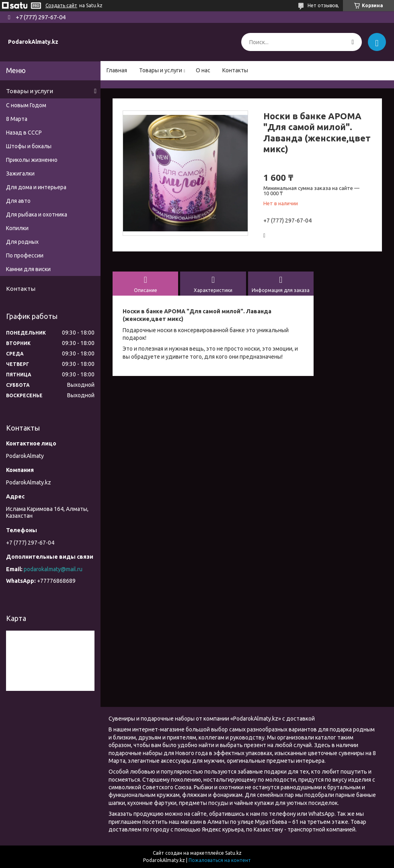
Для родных (22, 242)
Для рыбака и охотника (37, 214)
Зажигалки (20, 174)
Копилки (17, 228)
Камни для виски (28, 269)
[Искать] (353, 42)
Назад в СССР (24, 133)
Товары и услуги (161, 70)
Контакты (235, 70)
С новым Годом (26, 105)
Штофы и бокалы (29, 146)
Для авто (18, 201)
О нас (203, 70)
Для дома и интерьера (36, 187)
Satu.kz (233, 853)
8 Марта (17, 119)
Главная (117, 70)
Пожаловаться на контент (220, 860)
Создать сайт (61, 5)
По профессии (25, 255)
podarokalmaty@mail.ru (53, 569)
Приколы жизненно (32, 160)
